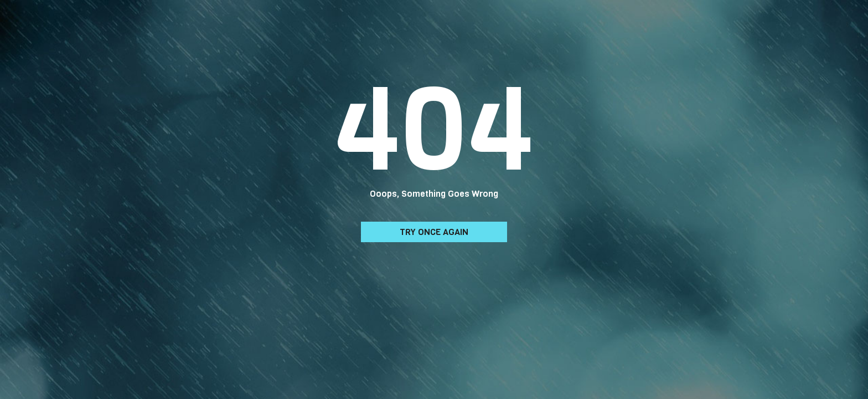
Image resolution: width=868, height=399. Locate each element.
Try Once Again (434, 232)
